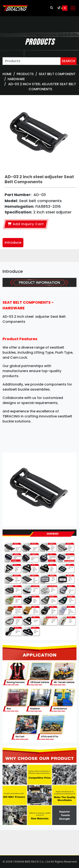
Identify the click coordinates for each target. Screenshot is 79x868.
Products (25, 74)
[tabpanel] (39, 549)
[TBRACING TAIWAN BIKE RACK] (15, 8)
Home (7, 74)
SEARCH (68, 61)
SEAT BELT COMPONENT (57, 74)
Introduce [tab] (13, 242)
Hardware (16, 79)
